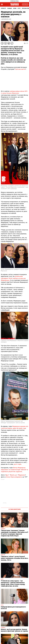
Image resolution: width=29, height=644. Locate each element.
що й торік (18, 464)
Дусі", (7, 475)
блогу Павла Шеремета (14, 477)
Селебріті (3, 8)
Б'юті (19, 8)
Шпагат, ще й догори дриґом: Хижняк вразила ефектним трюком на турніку (14, 630)
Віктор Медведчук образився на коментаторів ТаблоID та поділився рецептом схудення (14, 470)
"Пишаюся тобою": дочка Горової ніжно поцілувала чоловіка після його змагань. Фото (14, 558)
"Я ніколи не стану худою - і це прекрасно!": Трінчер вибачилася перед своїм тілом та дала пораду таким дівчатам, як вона (13, 583)
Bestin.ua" (13, 475)
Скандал (10, 8)
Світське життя (20, 69)
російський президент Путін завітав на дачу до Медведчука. (13, 278)
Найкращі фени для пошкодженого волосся (13, 608)
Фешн (15, 8)
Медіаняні (22, 475)
